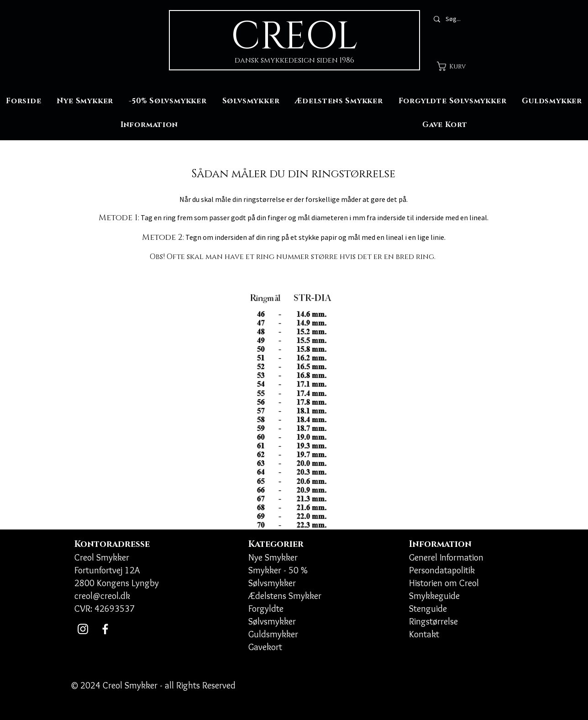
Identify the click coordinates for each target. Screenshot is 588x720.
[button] (457, 66)
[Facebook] (105, 629)
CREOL (294, 37)
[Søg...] (468, 19)
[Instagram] (83, 629)
